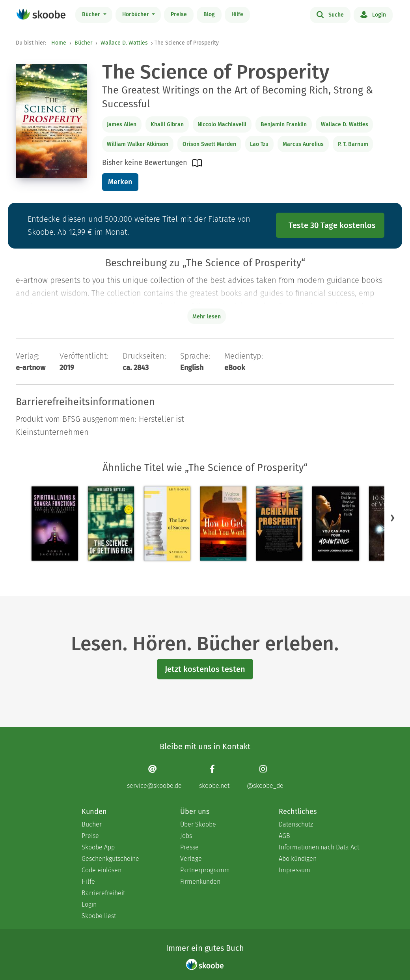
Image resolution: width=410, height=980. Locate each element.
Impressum (294, 870)
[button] (393, 518)
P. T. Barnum (353, 144)
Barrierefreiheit (103, 893)
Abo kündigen (298, 859)
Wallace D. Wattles (124, 43)
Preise (179, 14)
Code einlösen (102, 870)
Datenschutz (296, 824)
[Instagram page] (265, 777)
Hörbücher (136, 14)
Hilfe (237, 14)
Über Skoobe (198, 824)
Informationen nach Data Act (319, 847)
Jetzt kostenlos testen (205, 669)
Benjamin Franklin (284, 124)
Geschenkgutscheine (110, 859)
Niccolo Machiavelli (222, 124)
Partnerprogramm (205, 870)
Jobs (186, 836)
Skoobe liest (99, 916)
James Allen (122, 124)
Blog (209, 14)
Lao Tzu (259, 144)
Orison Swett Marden (209, 144)
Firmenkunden (200, 882)
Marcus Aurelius (303, 144)
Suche (330, 14)
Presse (189, 847)
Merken (120, 182)
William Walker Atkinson (138, 144)
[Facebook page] (214, 777)
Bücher (92, 14)
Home (59, 43)
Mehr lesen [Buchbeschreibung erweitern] (207, 317)
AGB (284, 836)
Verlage (191, 859)
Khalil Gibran (167, 124)
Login (373, 14)
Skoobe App (98, 847)
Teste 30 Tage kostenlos (332, 225)
